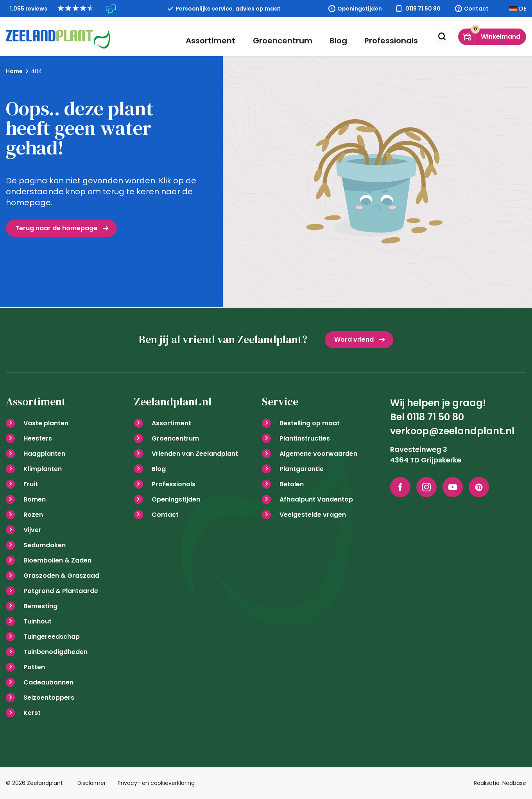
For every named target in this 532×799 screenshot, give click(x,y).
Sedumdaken (45, 545)
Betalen (292, 484)
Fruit (31, 484)
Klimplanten (43, 469)
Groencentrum (291, 37)
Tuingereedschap (52, 637)
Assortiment (225, 37)
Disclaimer (92, 783)
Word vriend (354, 339)
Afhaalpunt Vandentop (316, 499)
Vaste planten (46, 423)
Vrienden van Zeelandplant (195, 454)
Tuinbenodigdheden (56, 652)
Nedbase (514, 783)
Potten (34, 667)
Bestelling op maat (310, 423)
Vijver (32, 530)
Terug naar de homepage (56, 228)
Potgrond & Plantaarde (61, 591)
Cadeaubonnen (48, 682)
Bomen (35, 499)
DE (523, 9)
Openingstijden (360, 9)
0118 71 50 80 (423, 9)
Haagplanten (44, 454)
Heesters (38, 438)
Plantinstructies (305, 438)
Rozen (33, 515)
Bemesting (40, 606)
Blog (341, 37)
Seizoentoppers (49, 698)
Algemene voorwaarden (318, 454)
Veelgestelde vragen (313, 515)
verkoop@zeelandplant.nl (452, 431)
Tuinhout (38, 621)
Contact (476, 9)
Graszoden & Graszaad (61, 576)
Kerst (32, 713)
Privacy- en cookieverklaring (156, 783)
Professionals (388, 37)
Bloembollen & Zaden (57, 560)
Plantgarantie (302, 469)
